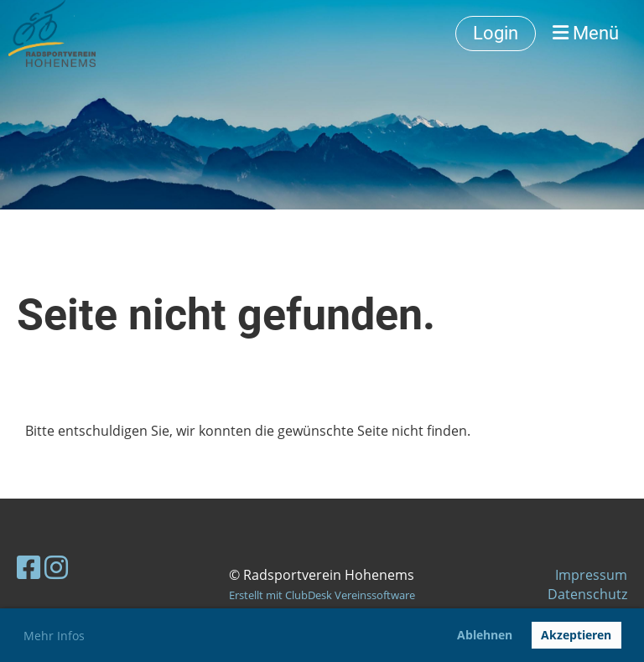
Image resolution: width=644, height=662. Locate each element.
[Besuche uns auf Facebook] (29, 567)
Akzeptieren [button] (576, 635)
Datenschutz (587, 594)
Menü (586, 33)
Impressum (591, 575)
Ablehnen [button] (485, 635)
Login (496, 33)
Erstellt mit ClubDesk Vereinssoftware (322, 595)
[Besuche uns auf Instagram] (56, 567)
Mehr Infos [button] (54, 636)
